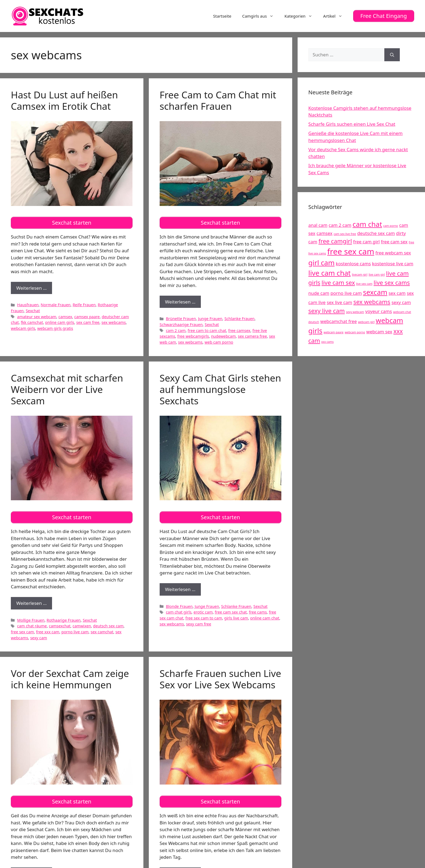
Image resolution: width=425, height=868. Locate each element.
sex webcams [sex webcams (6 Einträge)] (372, 302)
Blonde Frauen (179, 606)
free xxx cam (48, 632)
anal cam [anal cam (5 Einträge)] (318, 225)
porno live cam (75, 632)
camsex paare (87, 316)
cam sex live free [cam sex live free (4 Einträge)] (345, 234)
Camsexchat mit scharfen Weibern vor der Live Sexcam (67, 389)
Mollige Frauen (31, 620)
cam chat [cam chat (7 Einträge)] (367, 224)
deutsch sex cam (108, 626)
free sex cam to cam (204, 618)
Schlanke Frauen (239, 319)
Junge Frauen (210, 319)
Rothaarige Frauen (64, 620)
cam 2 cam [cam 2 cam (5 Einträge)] (340, 225)
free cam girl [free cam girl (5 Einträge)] (366, 241)
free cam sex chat (231, 612)
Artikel (335, 16)
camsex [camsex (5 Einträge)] (325, 233)
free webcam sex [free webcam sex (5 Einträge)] (393, 252)
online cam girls (59, 322)
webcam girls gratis (55, 328)
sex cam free (88, 322)
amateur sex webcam (37, 316)
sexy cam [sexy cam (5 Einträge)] (401, 302)
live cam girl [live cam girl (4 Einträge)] (377, 275)
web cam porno (219, 342)
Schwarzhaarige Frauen (181, 324)
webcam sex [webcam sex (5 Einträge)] (379, 332)
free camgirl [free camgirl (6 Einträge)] (335, 241)
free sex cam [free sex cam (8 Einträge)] (351, 251)
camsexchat (60, 626)
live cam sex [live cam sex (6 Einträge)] (338, 283)
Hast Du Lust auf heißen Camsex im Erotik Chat (64, 100)
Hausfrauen (28, 305)
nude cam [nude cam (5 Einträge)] (319, 293)
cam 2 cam (176, 330)
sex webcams (114, 322)
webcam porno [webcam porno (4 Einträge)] (355, 332)
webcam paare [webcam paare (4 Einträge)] (334, 332)
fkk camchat (32, 322)
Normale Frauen (56, 305)
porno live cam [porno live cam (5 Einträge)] (346, 293)
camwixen (82, 626)
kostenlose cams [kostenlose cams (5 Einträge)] (353, 263)
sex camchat (102, 632)
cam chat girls (179, 612)
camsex (65, 316)
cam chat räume (32, 626)
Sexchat (33, 310)
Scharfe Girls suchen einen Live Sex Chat (352, 124)
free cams (258, 612)
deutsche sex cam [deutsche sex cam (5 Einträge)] (376, 233)
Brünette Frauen (181, 319)
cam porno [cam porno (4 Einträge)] (391, 226)
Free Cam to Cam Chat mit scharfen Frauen (218, 100)
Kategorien (301, 16)
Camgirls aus (260, 16)
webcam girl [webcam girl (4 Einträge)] (366, 322)
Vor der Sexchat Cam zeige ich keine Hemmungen (70, 679)
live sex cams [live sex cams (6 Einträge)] (392, 283)
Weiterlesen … (34, 289)
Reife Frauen (84, 305)
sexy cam (38, 638)
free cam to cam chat (207, 330)
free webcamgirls (193, 336)
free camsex (239, 330)
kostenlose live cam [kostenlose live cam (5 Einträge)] (393, 263)
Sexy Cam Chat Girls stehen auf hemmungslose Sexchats (220, 389)
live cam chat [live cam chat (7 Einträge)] (330, 273)
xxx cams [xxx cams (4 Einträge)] (327, 341)
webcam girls (23, 328)
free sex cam (22, 632)
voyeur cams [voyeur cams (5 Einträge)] (379, 311)
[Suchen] (392, 55)
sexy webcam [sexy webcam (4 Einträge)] (355, 312)
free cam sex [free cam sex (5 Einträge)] (394, 241)
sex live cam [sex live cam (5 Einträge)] (340, 302)
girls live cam (236, 618)
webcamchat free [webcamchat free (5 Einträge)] (339, 321)
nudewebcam (223, 336)
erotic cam (203, 612)
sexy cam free (199, 624)
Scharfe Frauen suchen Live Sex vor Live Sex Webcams (220, 679)
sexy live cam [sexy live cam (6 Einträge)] (327, 311)
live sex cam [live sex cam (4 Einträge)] (364, 284)
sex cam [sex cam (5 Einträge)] (397, 293)
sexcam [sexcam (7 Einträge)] (375, 292)
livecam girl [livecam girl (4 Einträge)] (360, 275)
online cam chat (265, 618)
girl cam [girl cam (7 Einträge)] (322, 262)
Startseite (222, 16)
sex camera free (252, 336)
